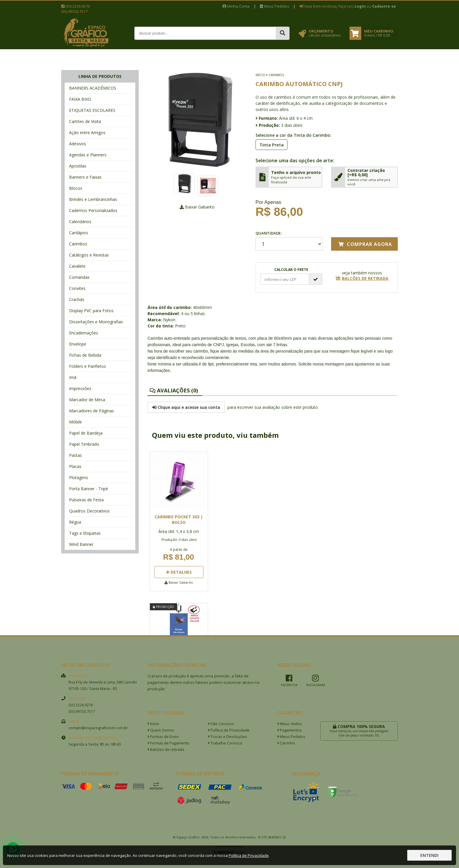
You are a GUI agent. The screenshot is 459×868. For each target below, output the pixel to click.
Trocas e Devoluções (227, 737)
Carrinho (286, 743)
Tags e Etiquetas (85, 533)
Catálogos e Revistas (89, 255)
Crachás (77, 299)
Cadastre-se (384, 6)
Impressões (80, 388)
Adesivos (78, 144)
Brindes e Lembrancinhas (93, 199)
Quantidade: (289, 241)
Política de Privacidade (229, 730)
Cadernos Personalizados (93, 210)
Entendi (429, 855)
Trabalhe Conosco (225, 743)
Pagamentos (290, 730)
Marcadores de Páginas (91, 411)
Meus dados (290, 724)
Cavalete (77, 266)
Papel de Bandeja (86, 433)
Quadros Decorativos (89, 511)
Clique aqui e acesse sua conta (186, 407)
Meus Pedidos (275, 6)
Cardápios (79, 233)
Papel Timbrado (84, 444)
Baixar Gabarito (197, 207)
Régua (75, 522)
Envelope (78, 344)
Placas (75, 466)
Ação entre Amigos (87, 133)
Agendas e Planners (88, 155)
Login (360, 6)
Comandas (79, 277)
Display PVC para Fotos (91, 311)
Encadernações (84, 333)
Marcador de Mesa (87, 400)
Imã (73, 377)
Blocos (76, 188)
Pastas (76, 455)
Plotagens (79, 477)
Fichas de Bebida (85, 355)
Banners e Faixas (85, 177)
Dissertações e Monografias (96, 322)
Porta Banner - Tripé (89, 489)
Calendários (80, 222)
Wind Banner (81, 544)
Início (260, 75)
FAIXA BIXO (80, 99)
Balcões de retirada (166, 750)
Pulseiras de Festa (86, 500)
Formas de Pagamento (168, 743)
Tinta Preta (270, 144)
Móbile (76, 422)
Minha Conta (236, 6)
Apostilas (78, 166)
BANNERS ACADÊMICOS (93, 88)
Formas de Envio (163, 737)
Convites (77, 288)
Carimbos (78, 244)
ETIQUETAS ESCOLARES (92, 110)
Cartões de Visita (85, 121)
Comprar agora (365, 244)
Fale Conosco (221, 724)
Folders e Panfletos (88, 366)
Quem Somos (161, 730)
